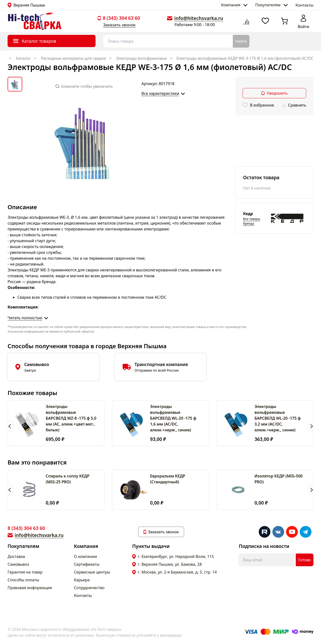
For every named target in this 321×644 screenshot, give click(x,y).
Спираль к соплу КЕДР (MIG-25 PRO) (68, 479)
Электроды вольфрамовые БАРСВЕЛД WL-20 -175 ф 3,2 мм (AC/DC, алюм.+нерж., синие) (278, 418)
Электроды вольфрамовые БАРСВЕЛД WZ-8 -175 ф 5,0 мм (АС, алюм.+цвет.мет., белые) (71, 418)
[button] (10, 426)
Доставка (16, 556)
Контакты (305, 5)
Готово (305, 560)
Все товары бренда (252, 221)
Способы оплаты (23, 580)
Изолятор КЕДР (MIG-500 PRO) (279, 479)
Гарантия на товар (25, 572)
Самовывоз (18, 564)
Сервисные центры (92, 572)
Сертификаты (87, 564)
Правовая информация (30, 588)
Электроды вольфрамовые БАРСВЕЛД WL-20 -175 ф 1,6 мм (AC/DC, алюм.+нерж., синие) (173, 418)
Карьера (82, 580)
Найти (241, 41)
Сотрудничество (89, 588)
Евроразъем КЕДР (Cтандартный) (168, 479)
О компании (86, 556)
